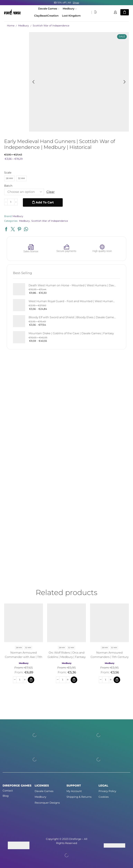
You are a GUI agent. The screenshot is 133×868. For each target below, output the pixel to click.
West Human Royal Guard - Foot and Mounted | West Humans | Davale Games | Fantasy (72, 301)
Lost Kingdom (71, 16)
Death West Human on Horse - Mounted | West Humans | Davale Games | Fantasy (72, 285)
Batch (8, 186)
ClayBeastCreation (46, 16)
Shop (76, 3)
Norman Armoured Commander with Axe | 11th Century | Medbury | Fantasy (24, 657)
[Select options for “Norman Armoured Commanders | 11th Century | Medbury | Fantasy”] (117, 680)
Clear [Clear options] (50, 192)
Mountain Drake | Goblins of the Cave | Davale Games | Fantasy (71, 333)
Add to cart (45, 202)
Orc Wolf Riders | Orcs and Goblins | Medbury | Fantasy (67, 655)
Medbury (70, 9)
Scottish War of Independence (51, 26)
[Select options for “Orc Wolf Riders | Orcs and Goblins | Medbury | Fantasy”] (74, 680)
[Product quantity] (11, 202)
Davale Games (49, 9)
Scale (8, 173)
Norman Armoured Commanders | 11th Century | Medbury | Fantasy (110, 657)
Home (11, 26)
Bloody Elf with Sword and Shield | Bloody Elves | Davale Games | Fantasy (72, 317)
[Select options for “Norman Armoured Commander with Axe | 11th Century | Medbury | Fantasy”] (31, 680)
